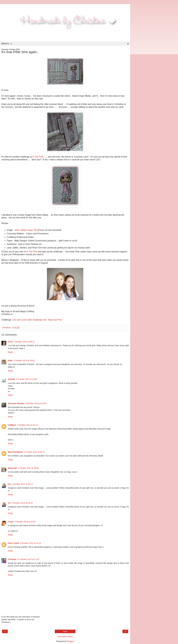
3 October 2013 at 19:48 (27, 379)
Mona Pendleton (15, 452)
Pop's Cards (13, 543)
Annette (12, 379)
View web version (65, 637)
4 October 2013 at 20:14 (22, 484)
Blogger (70, 641)
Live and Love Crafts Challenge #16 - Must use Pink (37, 320)
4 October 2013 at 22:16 (25, 522)
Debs (10, 360)
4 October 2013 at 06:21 (34, 452)
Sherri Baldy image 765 (26, 230)
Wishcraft (12, 468)
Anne (10, 342)
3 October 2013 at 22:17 (27, 425)
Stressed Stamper (16, 403)
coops (11, 522)
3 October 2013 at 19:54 (36, 403)
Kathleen (12, 425)
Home (65, 631)
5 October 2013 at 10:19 (30, 543)
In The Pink (38, 157)
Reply (10, 352)
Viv (9, 484)
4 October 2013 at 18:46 (28, 468)
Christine (12, 559)
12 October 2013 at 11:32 (28, 559)
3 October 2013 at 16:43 (24, 360)
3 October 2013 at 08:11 (24, 342)
